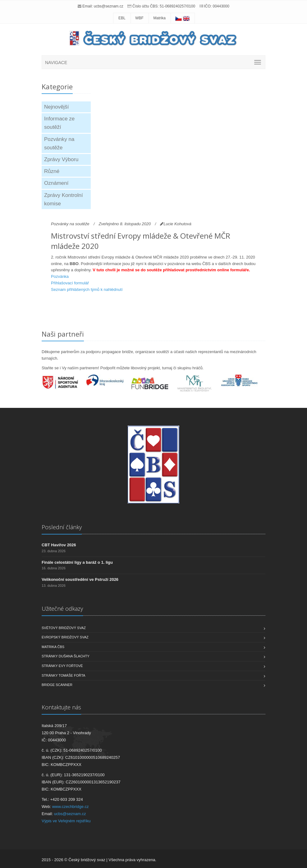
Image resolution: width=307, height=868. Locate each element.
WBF (139, 18)
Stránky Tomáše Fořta (63, 675)
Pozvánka (60, 276)
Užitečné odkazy (62, 609)
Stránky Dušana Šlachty (66, 656)
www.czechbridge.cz (71, 807)
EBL (122, 18)
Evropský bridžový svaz (65, 637)
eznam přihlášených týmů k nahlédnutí (88, 289)
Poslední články (62, 527)
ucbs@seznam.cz (109, 6)
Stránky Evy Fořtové (62, 666)
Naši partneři (63, 334)
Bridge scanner (57, 685)
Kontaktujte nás (61, 707)
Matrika (160, 18)
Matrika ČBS (53, 647)
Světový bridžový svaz (64, 628)
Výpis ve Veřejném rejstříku (66, 821)
